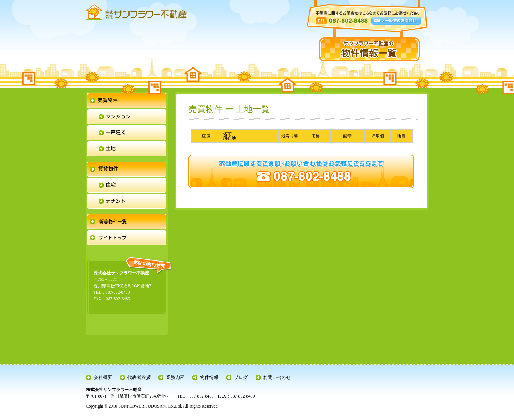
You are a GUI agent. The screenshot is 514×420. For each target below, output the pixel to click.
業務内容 (175, 377)
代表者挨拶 (139, 377)
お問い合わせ (277, 377)
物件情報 (209, 377)
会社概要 (103, 377)
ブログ (241, 377)
